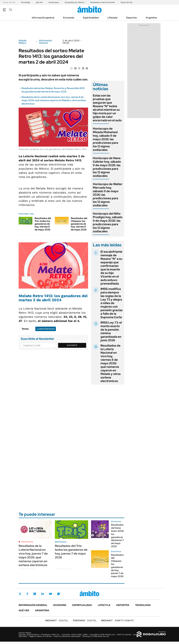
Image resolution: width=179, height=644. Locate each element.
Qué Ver (39, 2)
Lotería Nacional (46, 329)
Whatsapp (59, 594)
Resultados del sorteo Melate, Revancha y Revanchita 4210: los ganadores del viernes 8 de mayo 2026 (53, 90)
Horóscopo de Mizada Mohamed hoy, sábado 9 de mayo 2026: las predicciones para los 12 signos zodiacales (105, 139)
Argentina (151, 18)
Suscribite (72, 345)
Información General (46, 42)
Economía (69, 18)
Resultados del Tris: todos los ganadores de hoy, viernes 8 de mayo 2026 (43, 224)
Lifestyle (112, 18)
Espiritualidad (91, 18)
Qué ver (24, 610)
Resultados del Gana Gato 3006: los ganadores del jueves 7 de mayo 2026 (118, 536)
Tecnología (25, 2)
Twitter (20, 594)
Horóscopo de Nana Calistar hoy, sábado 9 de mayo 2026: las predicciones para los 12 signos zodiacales (107, 167)
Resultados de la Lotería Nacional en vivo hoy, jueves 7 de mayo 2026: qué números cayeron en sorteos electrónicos (33, 555)
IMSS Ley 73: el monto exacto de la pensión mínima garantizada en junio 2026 (111, 331)
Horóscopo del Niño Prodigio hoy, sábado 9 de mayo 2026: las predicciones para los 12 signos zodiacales (108, 222)
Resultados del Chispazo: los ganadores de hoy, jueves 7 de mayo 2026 (117, 566)
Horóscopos (54, 2)
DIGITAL (57, 620)
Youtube (51, 594)
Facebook (27, 594)
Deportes (132, 18)
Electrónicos (27, 542)
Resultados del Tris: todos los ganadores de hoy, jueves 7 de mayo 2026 (71, 552)
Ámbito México (23, 42)
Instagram (35, 594)
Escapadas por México (75, 2)
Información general (43, 18)
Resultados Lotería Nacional (103, 2)
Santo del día (126, 2)
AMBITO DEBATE (117, 620)
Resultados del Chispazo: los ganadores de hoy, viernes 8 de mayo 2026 (79, 224)
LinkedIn (43, 594)
